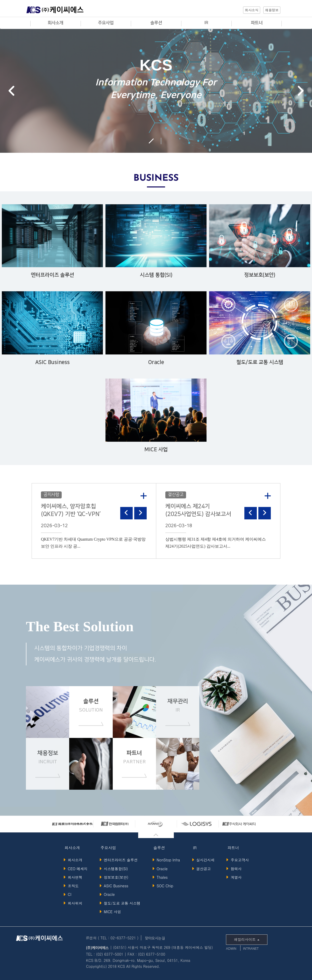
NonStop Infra (167, 860)
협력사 (235, 869)
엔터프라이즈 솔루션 (119, 860)
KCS (55, 11)
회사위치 (74, 903)
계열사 (235, 877)
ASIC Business (115, 886)
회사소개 (74, 860)
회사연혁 (74, 877)
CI (68, 894)
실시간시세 (204, 860)
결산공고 (202, 869)
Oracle (108, 894)
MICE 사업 (111, 912)
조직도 (72, 886)
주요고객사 (239, 860)
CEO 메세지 (76, 869)
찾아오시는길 (155, 938)
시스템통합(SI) (115, 869)
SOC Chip (164, 886)
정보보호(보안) (115, 877)
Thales (161, 877)
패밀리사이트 (247, 939)
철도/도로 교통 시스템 (121, 903)
